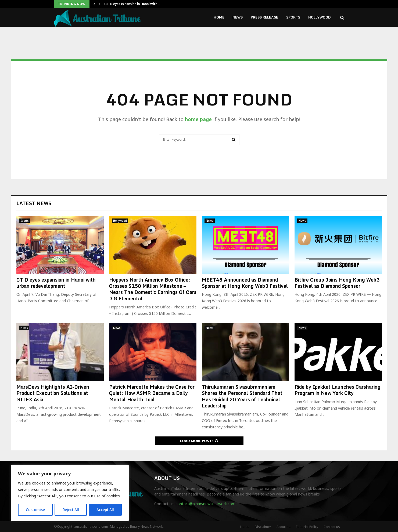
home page (198, 119)
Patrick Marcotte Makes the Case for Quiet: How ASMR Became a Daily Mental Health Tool (152, 393)
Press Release (264, 17)
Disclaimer (263, 527)
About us (284, 527)
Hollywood (320, 17)
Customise (35, 510)
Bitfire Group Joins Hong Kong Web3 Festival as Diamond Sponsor (337, 283)
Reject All (71, 510)
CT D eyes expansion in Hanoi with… (132, 4)
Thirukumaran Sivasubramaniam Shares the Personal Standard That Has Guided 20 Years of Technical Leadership (242, 396)
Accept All (105, 510)
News (238, 17)
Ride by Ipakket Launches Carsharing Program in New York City (338, 390)
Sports (293, 17)
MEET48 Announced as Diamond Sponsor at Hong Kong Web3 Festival (245, 283)
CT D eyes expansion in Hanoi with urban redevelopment (56, 283)
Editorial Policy (307, 527)
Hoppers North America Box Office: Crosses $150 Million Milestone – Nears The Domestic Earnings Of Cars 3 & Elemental (153, 289)
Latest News (34, 203)
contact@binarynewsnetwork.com (205, 504)
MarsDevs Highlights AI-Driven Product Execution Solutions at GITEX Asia (53, 393)
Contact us (332, 527)
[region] (70, 493)
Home (219, 17)
